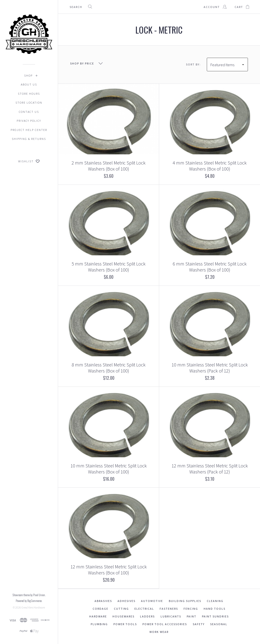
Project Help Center (29, 130)
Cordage (100, 609)
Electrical (144, 609)
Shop (28, 75)
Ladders (147, 616)
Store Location (29, 103)
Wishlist (29, 161)
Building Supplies (185, 601)
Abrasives (103, 601)
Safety (199, 624)
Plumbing (99, 624)
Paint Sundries (215, 616)
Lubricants (171, 616)
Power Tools (125, 624)
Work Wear (159, 632)
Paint (192, 616)
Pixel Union (39, 595)
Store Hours (29, 94)
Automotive (152, 601)
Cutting (121, 609)
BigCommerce (34, 601)
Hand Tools (215, 609)
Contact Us (29, 112)
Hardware (98, 616)
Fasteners (169, 609)
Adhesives (126, 601)
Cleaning (215, 601)
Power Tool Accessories (165, 624)
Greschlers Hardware (33, 607)
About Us (29, 84)
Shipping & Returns (29, 139)
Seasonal (219, 624)
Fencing (191, 609)
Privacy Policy (29, 121)
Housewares (123, 616)
